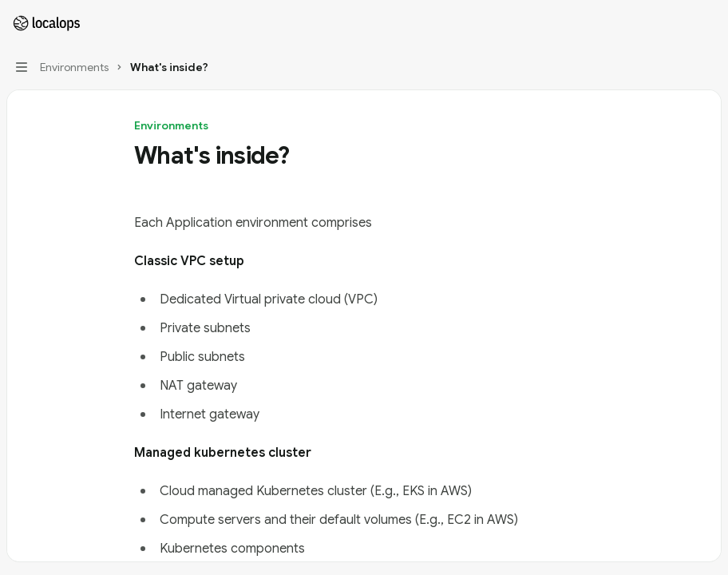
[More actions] (707, 22)
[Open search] (677, 22)
